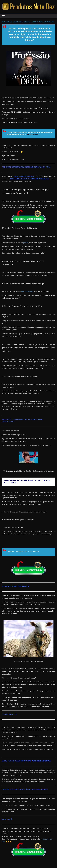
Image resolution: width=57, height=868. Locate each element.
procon (26, 243)
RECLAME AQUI (27, 291)
